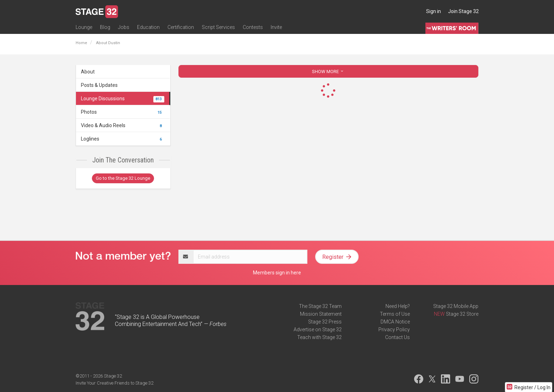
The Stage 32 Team (320, 306)
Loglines (123, 139)
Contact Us (397, 337)
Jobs (124, 27)
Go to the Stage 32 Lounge (123, 178)
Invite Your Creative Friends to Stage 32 (114, 383)
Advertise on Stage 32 (318, 329)
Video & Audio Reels (123, 125)
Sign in (434, 11)
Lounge (84, 27)
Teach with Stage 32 (319, 337)
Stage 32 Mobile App (456, 306)
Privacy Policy (394, 329)
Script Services (218, 27)
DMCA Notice (395, 322)
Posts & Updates (99, 85)
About (88, 72)
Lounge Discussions (123, 99)
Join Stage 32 (463, 11)
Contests (253, 27)
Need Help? (398, 306)
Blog (105, 27)
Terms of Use (395, 314)
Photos (123, 112)
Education (148, 27)
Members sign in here (277, 273)
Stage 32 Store (462, 314)
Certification (181, 27)
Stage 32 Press (325, 322)
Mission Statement (321, 314)
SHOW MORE (328, 72)
